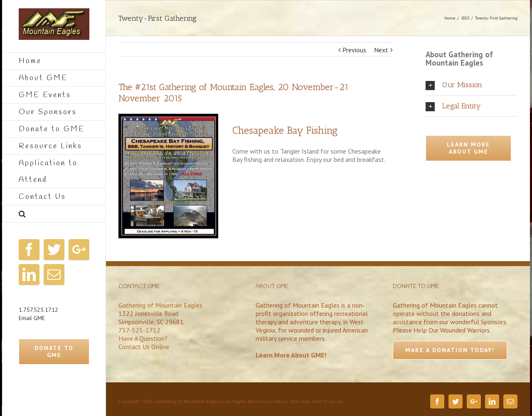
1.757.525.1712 (38, 310)
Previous (354, 50)
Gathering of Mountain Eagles (160, 305)
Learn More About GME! (291, 355)
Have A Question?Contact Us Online (144, 343)
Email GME (32, 318)
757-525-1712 (139, 330)
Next (381, 50)
